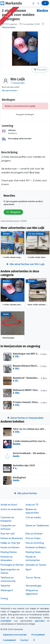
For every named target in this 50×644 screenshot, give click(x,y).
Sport (28, 569)
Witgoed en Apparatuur (32, 592)
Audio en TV (32, 505)
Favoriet (40, 70)
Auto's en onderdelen (12, 509)
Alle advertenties (27, 493)
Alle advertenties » (10, 90)
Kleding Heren (33, 552)
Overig (4, 598)
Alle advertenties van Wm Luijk (27, 264)
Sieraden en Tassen (36, 565)
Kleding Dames (9, 552)
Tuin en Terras (33, 578)
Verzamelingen (34, 586)
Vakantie (5, 586)
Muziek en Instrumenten (33, 558)
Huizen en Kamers (10, 547)
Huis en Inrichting (35, 543)
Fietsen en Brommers (12, 538)
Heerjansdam (9, 27)
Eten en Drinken (34, 534)
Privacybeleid (38, 635)
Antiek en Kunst (9, 505)
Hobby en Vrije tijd (10, 543)
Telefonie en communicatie (8, 579)
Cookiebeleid (9, 640)
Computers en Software (8, 527)
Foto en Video (33, 538)
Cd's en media (33, 517)
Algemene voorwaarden (15, 635)
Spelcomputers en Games (10, 571)
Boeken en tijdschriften (32, 511)
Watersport (7, 590)
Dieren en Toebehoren (37, 526)
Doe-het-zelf (8, 534)
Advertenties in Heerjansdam (27, 418)
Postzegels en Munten (12, 565)
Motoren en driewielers (7, 558)
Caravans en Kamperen (7, 519)
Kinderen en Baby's (36, 547)
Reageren (13, 212)
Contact (24, 640)
